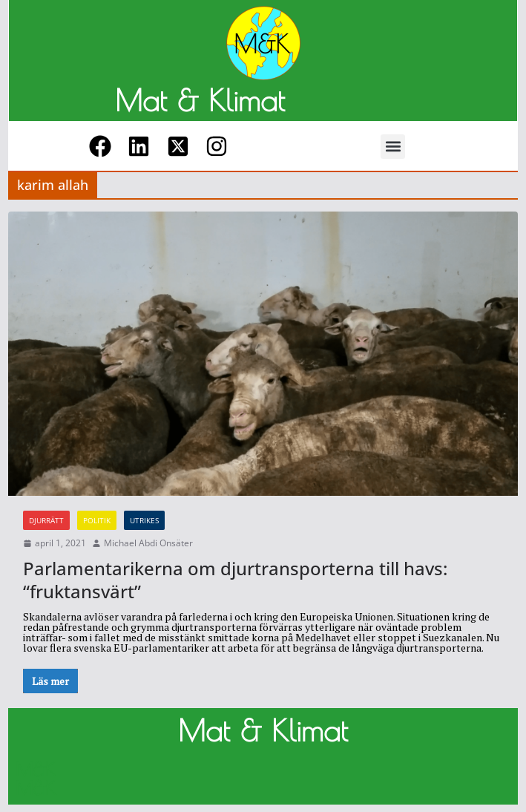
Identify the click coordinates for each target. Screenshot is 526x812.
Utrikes (144, 520)
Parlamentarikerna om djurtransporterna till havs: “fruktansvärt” (235, 580)
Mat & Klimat (200, 100)
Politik (97, 520)
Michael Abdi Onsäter (148, 543)
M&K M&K (36, 779)
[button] (393, 147)
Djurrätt (46, 520)
